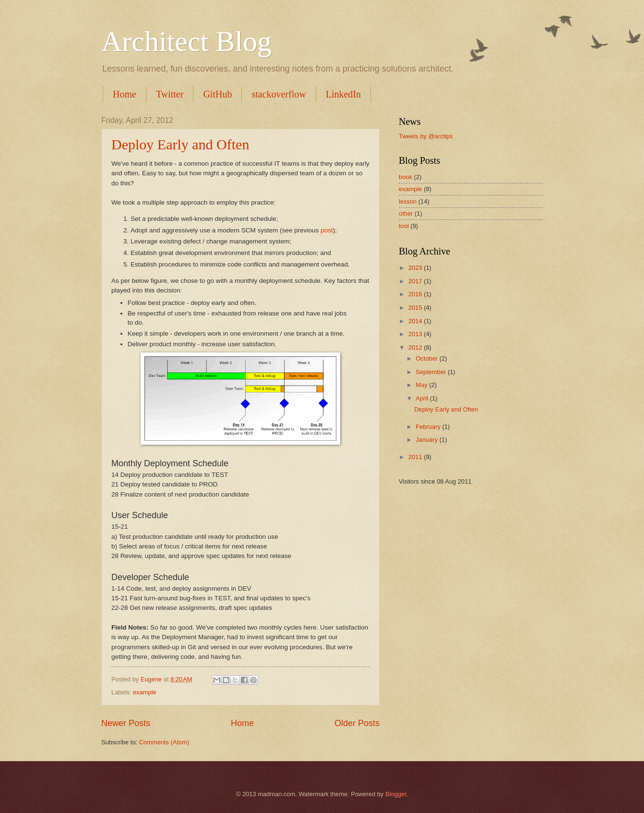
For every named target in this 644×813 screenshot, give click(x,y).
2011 (416, 457)
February (429, 427)
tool (404, 226)
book (405, 177)
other (406, 213)
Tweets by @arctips (426, 136)
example (145, 692)
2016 (416, 294)
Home (125, 94)
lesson (408, 201)
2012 (416, 347)
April (423, 398)
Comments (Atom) (164, 742)
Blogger (396, 794)
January (427, 440)
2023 (416, 268)
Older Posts (357, 723)
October (427, 358)
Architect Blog (186, 41)
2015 (416, 308)
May (422, 385)
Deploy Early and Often (180, 144)
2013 (416, 334)
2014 (416, 321)
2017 (416, 281)
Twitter (170, 94)
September (432, 372)
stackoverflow (279, 94)
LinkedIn (343, 94)
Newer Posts (126, 723)
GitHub (217, 94)
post (327, 230)
